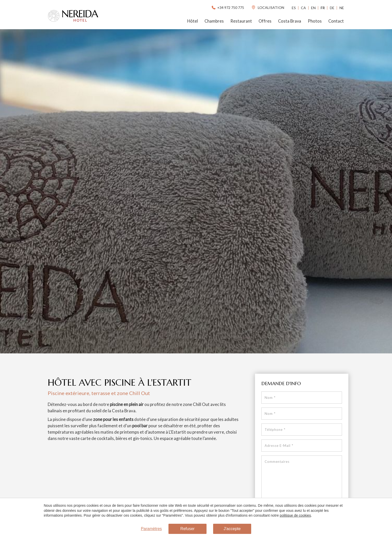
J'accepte (232, 529)
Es (294, 8)
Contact (336, 21)
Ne (342, 8)
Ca (303, 8)
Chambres (214, 21)
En (313, 8)
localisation (268, 7)
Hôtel (193, 21)
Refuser (188, 529)
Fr (323, 8)
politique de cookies (295, 515)
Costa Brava (290, 21)
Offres (265, 21)
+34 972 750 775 (227, 7)
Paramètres (151, 529)
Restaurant (241, 21)
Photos (315, 21)
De (332, 8)
